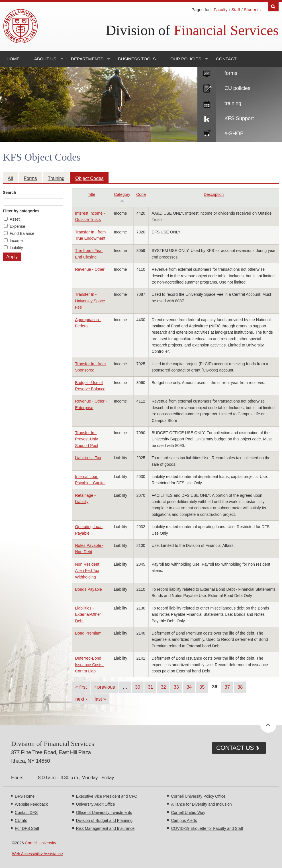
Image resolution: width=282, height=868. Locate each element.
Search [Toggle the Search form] (273, 7)
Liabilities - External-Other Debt (88, 614)
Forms (30, 178)
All (10, 178)
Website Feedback (31, 804)
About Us (45, 59)
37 (227, 687)
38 (240, 687)
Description (214, 194)
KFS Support (239, 118)
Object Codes (89, 178)
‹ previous (105, 687)
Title (91, 194)
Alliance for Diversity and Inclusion (201, 804)
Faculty (220, 10)
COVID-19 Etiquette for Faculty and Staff (207, 828)
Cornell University (40, 843)
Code (141, 194)
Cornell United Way (188, 812)
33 (176, 687)
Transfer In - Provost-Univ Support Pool (87, 439)
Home (13, 59)
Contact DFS (26, 812)
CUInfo (21, 820)
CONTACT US (235, 748)
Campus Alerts (184, 820)
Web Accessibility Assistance (37, 854)
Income (16, 241)
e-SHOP (234, 134)
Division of (192, 30)
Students (252, 10)
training (233, 103)
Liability (16, 248)
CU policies (237, 88)
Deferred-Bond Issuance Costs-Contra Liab (89, 665)
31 (150, 687)
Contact (226, 59)
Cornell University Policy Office (198, 796)
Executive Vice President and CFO (107, 796)
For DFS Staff (27, 828)
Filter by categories (21, 211)
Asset (15, 219)
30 (138, 687)
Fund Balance (22, 233)
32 (163, 687)
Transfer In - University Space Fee (90, 301)
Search (10, 192)
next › (81, 699)
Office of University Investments (104, 812)
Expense (17, 226)
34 (189, 687)
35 (202, 687)
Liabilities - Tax (88, 458)
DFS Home (25, 796)
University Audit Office (96, 804)
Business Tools (137, 59)
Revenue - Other (90, 269)
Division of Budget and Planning (104, 820)
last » (100, 699)
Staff (236, 10)
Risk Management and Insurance (105, 828)
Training (56, 178)
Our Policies (186, 59)
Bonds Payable (89, 589)
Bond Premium (88, 633)
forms (231, 73)
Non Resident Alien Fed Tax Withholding (87, 571)
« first (81, 687)
